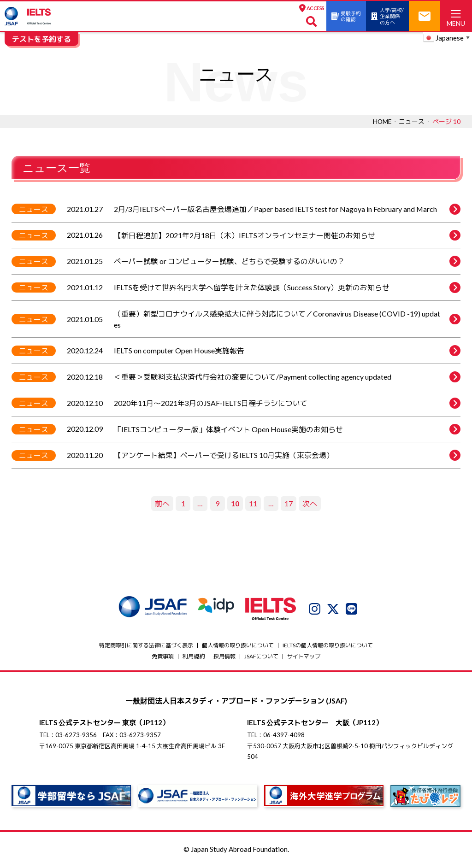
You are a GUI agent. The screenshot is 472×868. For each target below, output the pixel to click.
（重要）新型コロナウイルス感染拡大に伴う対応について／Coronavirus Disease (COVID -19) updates (287, 320)
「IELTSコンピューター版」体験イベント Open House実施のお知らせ (287, 430)
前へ (162, 505)
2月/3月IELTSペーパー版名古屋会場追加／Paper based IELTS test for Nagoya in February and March (287, 209)
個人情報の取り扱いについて (238, 647)
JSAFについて (261, 658)
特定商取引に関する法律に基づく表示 (146, 647)
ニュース (412, 121)
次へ (310, 505)
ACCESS (295, 8)
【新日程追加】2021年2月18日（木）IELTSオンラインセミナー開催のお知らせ (287, 235)
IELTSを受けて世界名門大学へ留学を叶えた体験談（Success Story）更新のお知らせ (287, 288)
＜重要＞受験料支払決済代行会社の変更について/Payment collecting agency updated (287, 378)
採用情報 (224, 658)
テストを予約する (41, 39)
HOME (382, 121)
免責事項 (163, 658)
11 (253, 505)
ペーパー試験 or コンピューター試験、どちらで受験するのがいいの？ (287, 262)
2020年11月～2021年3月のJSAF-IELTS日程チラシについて (287, 404)
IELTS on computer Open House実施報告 (287, 352)
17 (289, 505)
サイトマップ (304, 658)
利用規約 (194, 658)
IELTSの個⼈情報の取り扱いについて (328, 647)
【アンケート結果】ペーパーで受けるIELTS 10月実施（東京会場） (287, 457)
